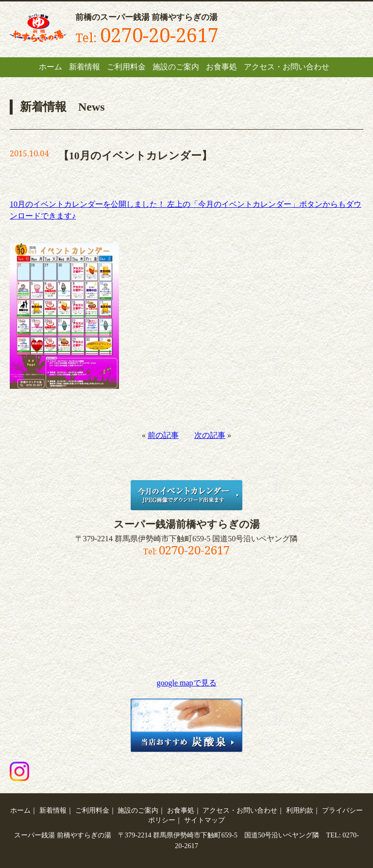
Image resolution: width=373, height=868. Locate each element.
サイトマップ (204, 820)
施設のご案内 (176, 67)
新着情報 (85, 67)
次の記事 (210, 435)
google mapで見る (186, 683)
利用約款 (300, 810)
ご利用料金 (126, 67)
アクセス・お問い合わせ (287, 67)
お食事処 (221, 67)
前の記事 (163, 435)
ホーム (51, 67)
